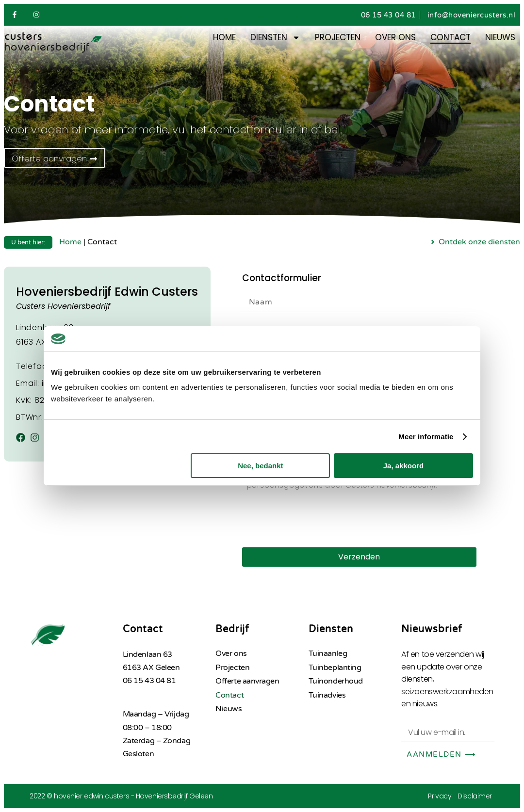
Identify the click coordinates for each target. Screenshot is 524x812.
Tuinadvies (327, 695)
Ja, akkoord (403, 466)
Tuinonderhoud (336, 681)
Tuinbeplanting (335, 668)
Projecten (338, 37)
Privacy (440, 796)
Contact (450, 37)
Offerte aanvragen (247, 681)
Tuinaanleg (328, 653)
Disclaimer (475, 796)
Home (224, 37)
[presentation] (316, 519)
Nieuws (500, 37)
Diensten (275, 37)
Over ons (395, 37)
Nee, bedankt (260, 466)
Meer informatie (426, 437)
